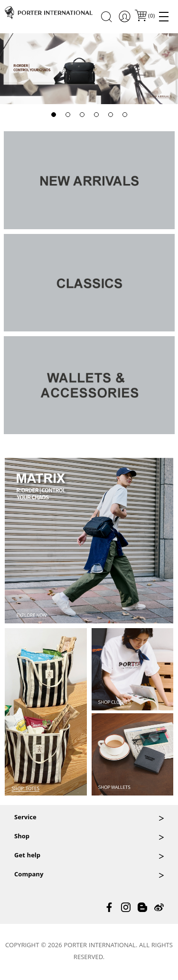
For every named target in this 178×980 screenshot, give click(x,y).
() (151, 16)
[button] (54, 115)
